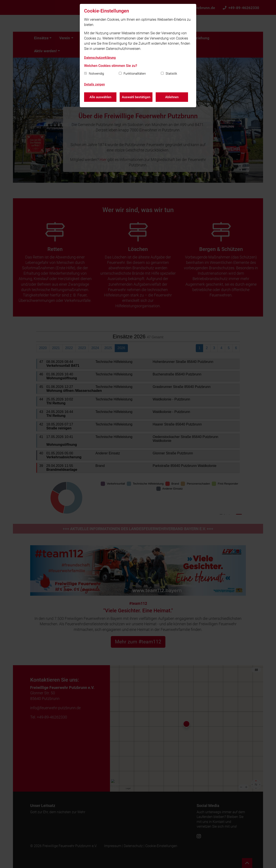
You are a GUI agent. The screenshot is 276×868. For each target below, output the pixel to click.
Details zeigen (94, 84)
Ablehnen (172, 97)
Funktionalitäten (135, 74)
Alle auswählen (100, 97)
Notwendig (96, 74)
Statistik (171, 74)
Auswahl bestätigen (136, 97)
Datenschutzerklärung (100, 58)
